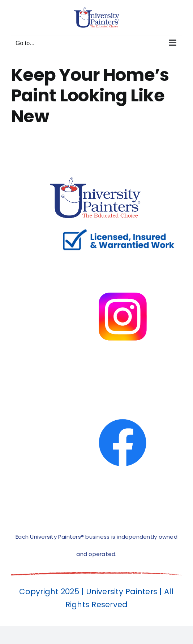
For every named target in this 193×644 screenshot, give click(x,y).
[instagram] (123, 260)
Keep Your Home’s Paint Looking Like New (90, 96)
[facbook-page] (123, 386)
